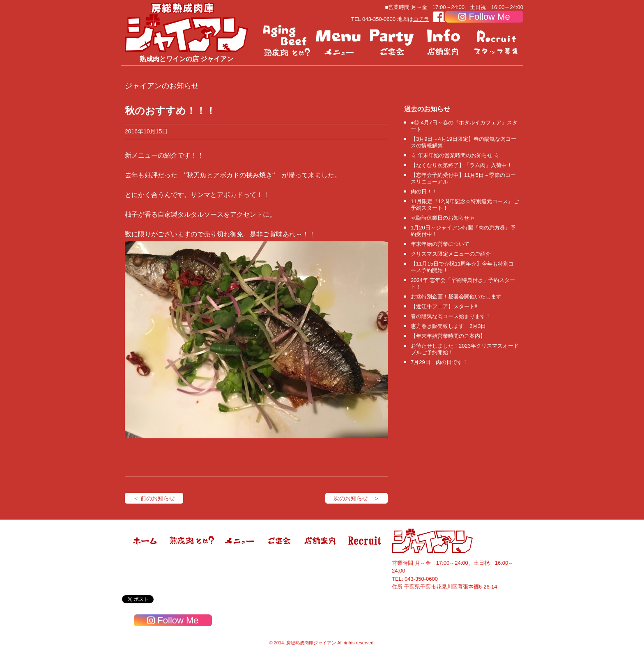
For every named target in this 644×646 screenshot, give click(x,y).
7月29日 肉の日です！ (439, 362)
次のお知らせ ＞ (356, 498)
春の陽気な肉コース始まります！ (451, 316)
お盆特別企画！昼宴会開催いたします (456, 297)
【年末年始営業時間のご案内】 (448, 336)
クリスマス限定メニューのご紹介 (451, 254)
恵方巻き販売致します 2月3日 (448, 326)
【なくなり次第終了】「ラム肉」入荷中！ (461, 165)
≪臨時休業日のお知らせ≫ (443, 218)
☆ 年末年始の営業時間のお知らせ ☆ (455, 155)
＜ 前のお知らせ (154, 498)
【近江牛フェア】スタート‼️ (444, 306)
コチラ (421, 19)
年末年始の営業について (440, 244)
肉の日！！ (424, 191)
